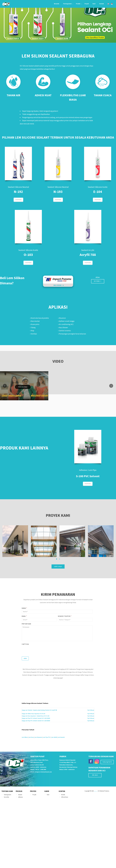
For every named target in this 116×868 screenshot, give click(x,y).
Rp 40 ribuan (91, 721)
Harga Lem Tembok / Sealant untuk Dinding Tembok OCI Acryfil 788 (39, 710)
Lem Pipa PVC (47, 737)
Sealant (20, 795)
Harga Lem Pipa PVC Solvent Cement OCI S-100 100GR (36, 718)
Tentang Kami (7, 795)
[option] (15, 541)
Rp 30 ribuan (91, 714)
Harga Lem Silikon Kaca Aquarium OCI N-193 (33, 714)
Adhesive (20, 797)
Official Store (65, 797)
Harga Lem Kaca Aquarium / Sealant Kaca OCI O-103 (36, 716)
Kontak (63, 795)
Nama (24, 608)
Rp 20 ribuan (91, 710)
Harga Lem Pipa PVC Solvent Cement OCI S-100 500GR (36, 721)
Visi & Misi (6, 797)
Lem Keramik (61, 737)
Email (24, 616)
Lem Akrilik (54, 737)
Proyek (34, 795)
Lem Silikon (25, 737)
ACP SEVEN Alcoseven (96, 791)
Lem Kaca (31, 737)
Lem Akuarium (38, 737)
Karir (48, 795)
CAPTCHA (25, 644)
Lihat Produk (18, 200)
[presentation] (36, 650)
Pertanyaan (26, 624)
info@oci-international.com (43, 772)
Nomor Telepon (65, 616)
